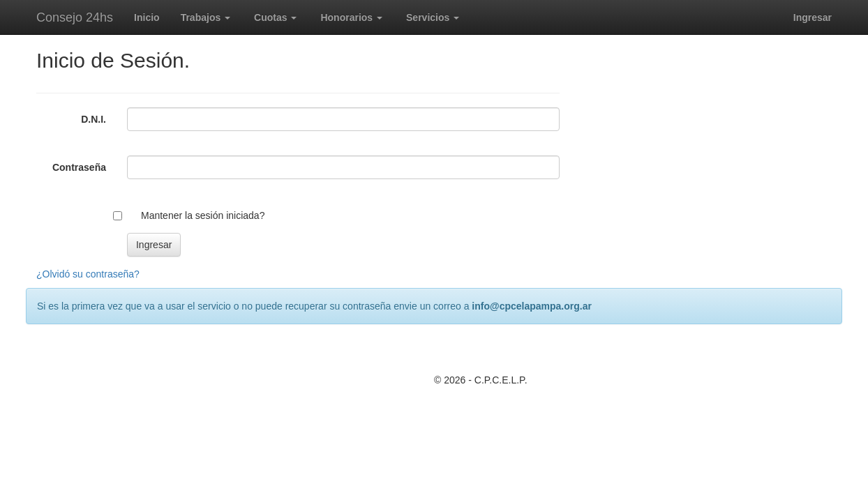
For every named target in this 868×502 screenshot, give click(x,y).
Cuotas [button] (275, 17)
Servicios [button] (433, 17)
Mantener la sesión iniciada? (203, 215)
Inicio (147, 17)
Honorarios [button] (351, 17)
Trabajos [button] (205, 17)
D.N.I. (93, 119)
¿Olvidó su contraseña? (88, 274)
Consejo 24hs (75, 17)
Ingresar (813, 17)
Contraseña (79, 167)
